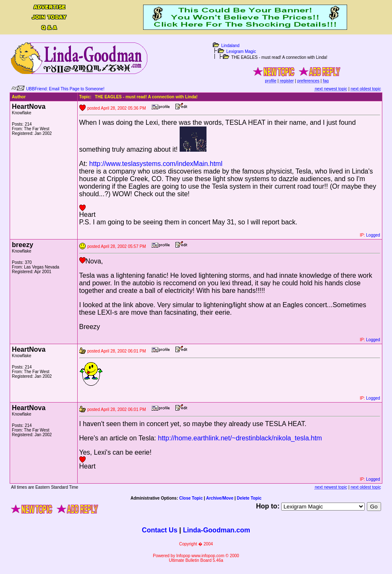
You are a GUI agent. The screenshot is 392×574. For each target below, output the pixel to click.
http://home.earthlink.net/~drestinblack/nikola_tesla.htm (240, 438)
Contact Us (159, 530)
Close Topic (191, 498)
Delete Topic (249, 498)
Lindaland (230, 46)
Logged (373, 235)
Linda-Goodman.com (217, 530)
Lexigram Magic (241, 51)
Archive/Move (220, 498)
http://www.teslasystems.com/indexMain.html (156, 164)
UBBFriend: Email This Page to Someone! (65, 89)
